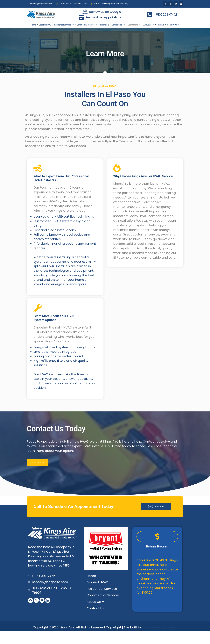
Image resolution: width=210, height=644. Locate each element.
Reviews (160, 25)
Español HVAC (45, 25)
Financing (104, 25)
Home (33, 25)
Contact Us (173, 25)
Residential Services (64, 25)
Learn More (134, 25)
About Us (149, 25)
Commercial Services (87, 25)
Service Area (118, 25)
